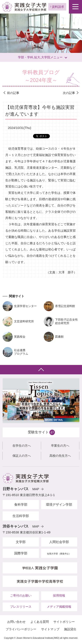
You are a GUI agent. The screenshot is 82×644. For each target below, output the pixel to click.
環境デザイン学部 (59, 504)
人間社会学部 (59, 542)
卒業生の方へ (60, 446)
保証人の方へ (22, 456)
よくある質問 (40, 622)
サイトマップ (50, 629)
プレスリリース (21, 607)
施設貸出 (70, 629)
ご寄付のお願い (21, 595)
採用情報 (59, 595)
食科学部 (21, 504)
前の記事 (13, 93)
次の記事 (69, 93)
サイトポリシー (64, 622)
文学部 (21, 542)
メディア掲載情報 (59, 607)
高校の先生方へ (60, 456)
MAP (36, 489)
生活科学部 (21, 516)
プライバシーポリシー (21, 629)
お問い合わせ (16, 622)
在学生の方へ (22, 446)
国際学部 (21, 553)
